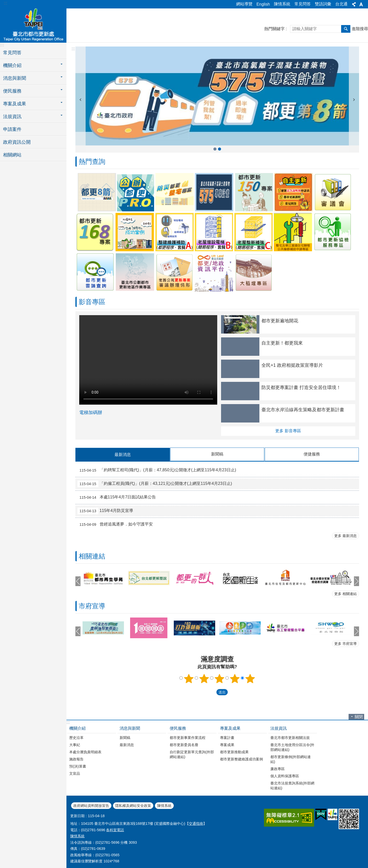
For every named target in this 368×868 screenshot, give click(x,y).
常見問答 (303, 4)
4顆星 (235, 678)
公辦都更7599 (220, 149)
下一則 (354, 100)
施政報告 (76, 759)
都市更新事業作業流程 (188, 737)
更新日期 (77, 816)
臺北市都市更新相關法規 (290, 737)
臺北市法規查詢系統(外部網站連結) (292, 785)
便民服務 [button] (12, 91)
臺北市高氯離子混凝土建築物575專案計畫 (215, 149)
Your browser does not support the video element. (148, 360)
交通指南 (196, 823)
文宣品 (75, 773)
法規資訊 (279, 728)
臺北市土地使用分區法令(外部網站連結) (292, 747)
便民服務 (178, 728)
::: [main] (73, 49)
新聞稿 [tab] (217, 454)
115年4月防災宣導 (105, 511)
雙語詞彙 (323, 4)
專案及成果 (230, 728)
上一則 (80, 100)
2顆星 (204, 678)
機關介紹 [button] (12, 65)
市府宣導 (92, 606)
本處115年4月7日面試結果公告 (117, 497)
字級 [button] (361, 4)
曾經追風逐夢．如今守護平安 (115, 524)
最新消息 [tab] (123, 455)
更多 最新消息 (346, 535)
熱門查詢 (92, 162)
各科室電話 (115, 830)
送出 (211, 692)
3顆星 (220, 678)
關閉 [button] (359, 717)
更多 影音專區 (288, 431)
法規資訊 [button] (12, 117)
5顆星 (250, 678)
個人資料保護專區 (285, 776)
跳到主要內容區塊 (3, 3)
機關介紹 (77, 728)
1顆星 (189, 678)
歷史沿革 (76, 737)
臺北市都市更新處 (33, 25)
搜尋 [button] (346, 29)
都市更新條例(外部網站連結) (291, 759)
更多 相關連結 (346, 593)
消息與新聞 (130, 728)
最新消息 (127, 745)
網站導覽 (244, 4)
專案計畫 (227, 737)
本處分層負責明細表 (85, 752)
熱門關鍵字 (274, 29)
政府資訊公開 (17, 142)
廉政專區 (278, 769)
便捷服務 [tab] (312, 454)
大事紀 (75, 745)
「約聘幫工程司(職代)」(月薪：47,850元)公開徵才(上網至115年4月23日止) (157, 470)
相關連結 (92, 556)
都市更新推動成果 (234, 752)
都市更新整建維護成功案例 (241, 759)
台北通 (341, 4)
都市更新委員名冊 (184, 745)
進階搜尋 (360, 29)
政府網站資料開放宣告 (91, 805)
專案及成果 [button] (15, 104)
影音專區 (92, 302)
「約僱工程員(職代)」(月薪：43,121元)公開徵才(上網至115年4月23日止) (155, 484)
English (263, 4)
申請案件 (12, 129)
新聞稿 (125, 737)
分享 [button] (354, 4)
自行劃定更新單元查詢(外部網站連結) (192, 754)
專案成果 (227, 745)
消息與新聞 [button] (15, 78)
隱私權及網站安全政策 (133, 805)
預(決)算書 (78, 766)
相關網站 (12, 155)
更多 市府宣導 (346, 643)
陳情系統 (282, 4)
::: (5, 3)
